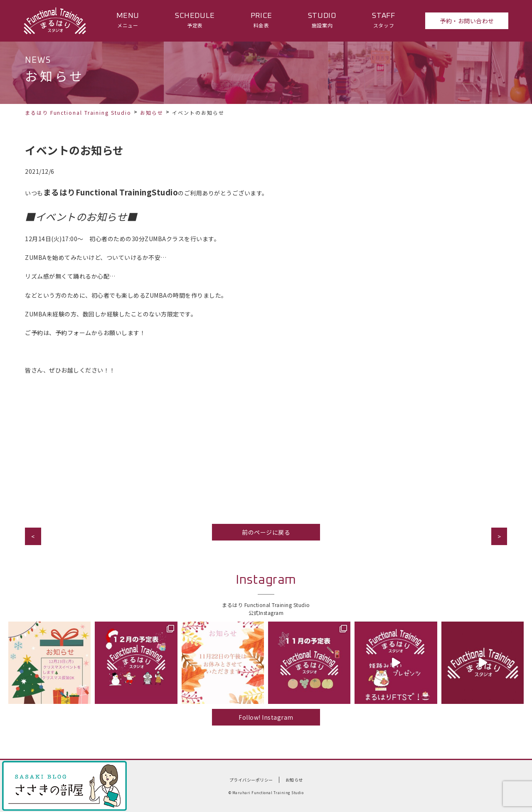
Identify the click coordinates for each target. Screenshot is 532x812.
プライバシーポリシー (251, 780)
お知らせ (152, 112)
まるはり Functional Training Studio (78, 112)
